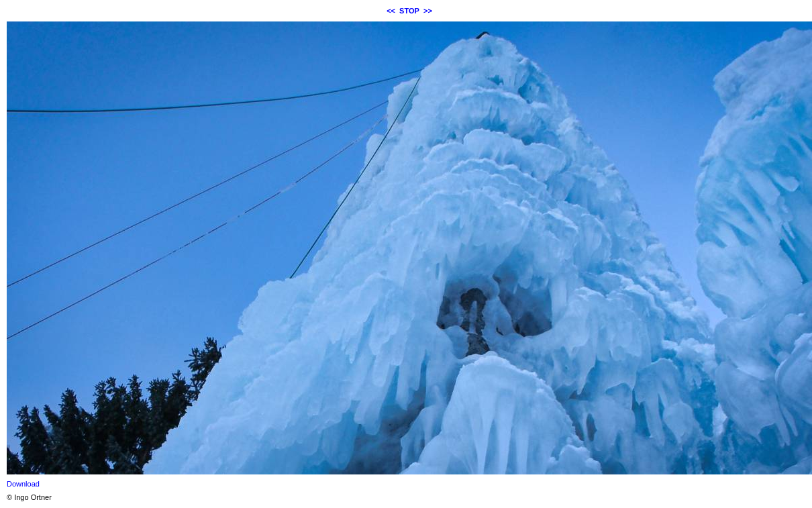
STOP (409, 11)
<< (391, 11)
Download (23, 484)
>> (428, 11)
